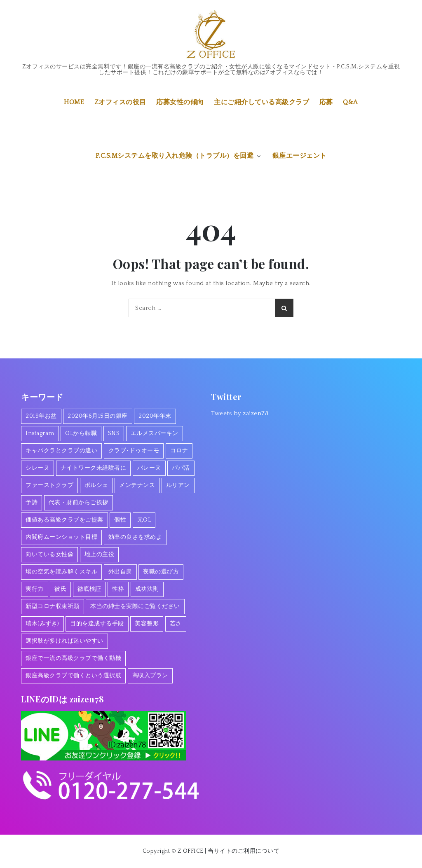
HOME (74, 102)
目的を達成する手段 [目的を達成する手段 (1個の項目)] (97, 624)
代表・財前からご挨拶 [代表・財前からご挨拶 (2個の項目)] (79, 503)
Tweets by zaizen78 (240, 413)
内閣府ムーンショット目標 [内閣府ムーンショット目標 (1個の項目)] (61, 537)
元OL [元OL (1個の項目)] (144, 520)
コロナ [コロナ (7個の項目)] (179, 451)
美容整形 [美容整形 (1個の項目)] (147, 624)
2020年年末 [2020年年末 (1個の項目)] (155, 416)
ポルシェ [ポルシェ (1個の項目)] (96, 485)
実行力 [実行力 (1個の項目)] (35, 589)
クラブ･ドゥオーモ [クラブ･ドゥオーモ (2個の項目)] (134, 451)
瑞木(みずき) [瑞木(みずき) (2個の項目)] (42, 624)
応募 (326, 102)
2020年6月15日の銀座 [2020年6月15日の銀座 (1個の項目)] (98, 416)
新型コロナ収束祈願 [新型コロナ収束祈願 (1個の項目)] (53, 606)
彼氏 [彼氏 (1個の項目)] (60, 589)
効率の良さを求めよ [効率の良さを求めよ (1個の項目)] (135, 537)
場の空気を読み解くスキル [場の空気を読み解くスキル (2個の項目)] (61, 572)
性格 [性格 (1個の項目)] (118, 589)
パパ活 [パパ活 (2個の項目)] (181, 468)
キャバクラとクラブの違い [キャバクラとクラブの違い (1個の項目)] (61, 451)
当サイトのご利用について (244, 851)
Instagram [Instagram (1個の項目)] (40, 433)
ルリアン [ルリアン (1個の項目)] (178, 485)
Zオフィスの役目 (120, 102)
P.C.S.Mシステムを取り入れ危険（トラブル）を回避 (179, 156)
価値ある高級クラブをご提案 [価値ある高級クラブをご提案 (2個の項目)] (64, 520)
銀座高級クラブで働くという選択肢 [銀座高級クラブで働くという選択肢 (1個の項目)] (73, 676)
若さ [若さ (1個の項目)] (176, 624)
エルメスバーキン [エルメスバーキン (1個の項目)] (155, 433)
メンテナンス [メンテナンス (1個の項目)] (137, 485)
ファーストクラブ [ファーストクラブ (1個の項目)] (49, 485)
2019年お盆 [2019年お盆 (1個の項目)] (41, 416)
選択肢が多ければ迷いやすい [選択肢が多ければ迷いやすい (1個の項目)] (64, 641)
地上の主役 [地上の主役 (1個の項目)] (100, 554)
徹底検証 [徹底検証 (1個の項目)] (89, 589)
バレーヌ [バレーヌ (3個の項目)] (149, 468)
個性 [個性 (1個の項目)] (120, 520)
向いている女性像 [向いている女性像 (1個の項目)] (49, 554)
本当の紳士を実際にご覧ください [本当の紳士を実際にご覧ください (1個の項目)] (135, 606)
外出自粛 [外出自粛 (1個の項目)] (120, 572)
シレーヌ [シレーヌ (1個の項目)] (38, 468)
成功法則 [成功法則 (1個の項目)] (147, 589)
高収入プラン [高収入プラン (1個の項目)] (150, 676)
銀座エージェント (300, 156)
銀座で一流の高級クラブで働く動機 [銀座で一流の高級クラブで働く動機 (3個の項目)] (73, 658)
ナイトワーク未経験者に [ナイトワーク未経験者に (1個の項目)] (94, 468)
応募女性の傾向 (180, 102)
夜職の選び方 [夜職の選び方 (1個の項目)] (161, 572)
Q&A (350, 102)
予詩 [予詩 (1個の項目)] (32, 503)
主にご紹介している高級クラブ (261, 102)
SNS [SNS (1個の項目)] (114, 433)
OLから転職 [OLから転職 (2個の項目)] (81, 433)
